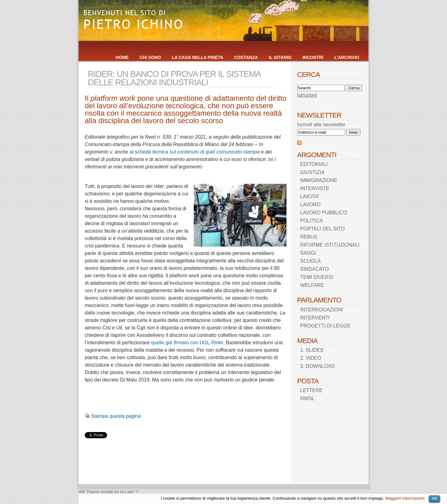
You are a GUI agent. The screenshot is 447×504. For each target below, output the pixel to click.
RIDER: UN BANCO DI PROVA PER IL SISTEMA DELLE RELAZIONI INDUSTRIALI (174, 78)
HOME (122, 57)
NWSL (307, 398)
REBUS (309, 237)
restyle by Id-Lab (116, 492)
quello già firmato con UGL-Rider (187, 343)
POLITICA (312, 221)
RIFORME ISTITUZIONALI (330, 245)
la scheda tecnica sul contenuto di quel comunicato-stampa (195, 152)
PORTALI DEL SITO (322, 229)
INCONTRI (313, 57)
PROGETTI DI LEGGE (325, 326)
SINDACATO (314, 269)
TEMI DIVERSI (317, 277)
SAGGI (308, 253)
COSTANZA (246, 57)
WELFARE (312, 285)
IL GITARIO (280, 57)
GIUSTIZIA (312, 172)
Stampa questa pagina (116, 416)
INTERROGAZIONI (322, 310)
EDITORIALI (314, 164)
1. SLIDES (312, 350)
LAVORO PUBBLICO (324, 213)
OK (434, 498)
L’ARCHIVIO (347, 57)
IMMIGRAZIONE (319, 180)
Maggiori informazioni (405, 498)
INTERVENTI (315, 318)
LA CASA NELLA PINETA (198, 57)
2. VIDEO (311, 358)
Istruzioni (307, 95)
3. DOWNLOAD (318, 366)
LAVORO (310, 205)
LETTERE (311, 390)
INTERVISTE (315, 188)
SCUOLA (310, 261)
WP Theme (89, 492)
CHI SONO (150, 57)
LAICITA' (310, 196)
